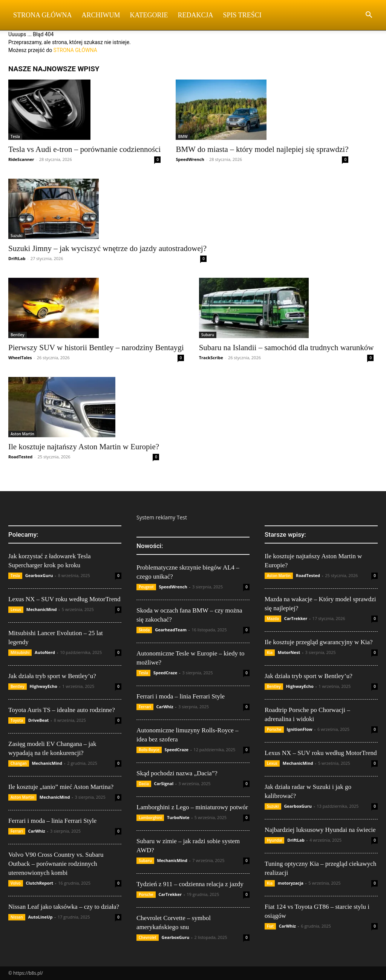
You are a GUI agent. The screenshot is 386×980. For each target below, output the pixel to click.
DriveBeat (39, 720)
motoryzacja (291, 883)
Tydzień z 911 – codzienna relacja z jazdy (190, 884)
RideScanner (21, 159)
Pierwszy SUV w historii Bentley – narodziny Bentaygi (96, 348)
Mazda (273, 619)
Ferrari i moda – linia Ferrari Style (52, 821)
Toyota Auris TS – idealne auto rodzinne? (62, 710)
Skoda (144, 630)
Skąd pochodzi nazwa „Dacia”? (177, 773)
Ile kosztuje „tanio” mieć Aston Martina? (61, 787)
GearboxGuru (39, 575)
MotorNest (289, 652)
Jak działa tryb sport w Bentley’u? (52, 676)
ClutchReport (39, 883)
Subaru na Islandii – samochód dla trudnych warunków (286, 348)
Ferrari (17, 831)
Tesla (15, 136)
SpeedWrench (190, 159)
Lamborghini (150, 818)
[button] (369, 16)
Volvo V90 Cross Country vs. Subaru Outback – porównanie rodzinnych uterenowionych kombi (56, 864)
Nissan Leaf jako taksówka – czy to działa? (64, 907)
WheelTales (20, 358)
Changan (19, 763)
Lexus (16, 609)
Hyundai (274, 840)
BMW (183, 136)
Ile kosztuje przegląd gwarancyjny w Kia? (319, 642)
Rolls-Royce (149, 750)
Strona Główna (43, 15)
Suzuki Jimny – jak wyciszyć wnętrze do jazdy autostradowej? (107, 248)
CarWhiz (37, 831)
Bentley (18, 335)
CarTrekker (170, 894)
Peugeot (146, 587)
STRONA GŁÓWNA (75, 50)
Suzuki (17, 236)
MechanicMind (42, 609)
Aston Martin (22, 434)
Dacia (144, 784)
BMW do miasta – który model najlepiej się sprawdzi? (262, 149)
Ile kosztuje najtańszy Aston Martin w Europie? (84, 447)
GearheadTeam (171, 630)
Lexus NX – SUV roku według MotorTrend (64, 599)
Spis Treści (242, 15)
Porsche (146, 894)
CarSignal (164, 783)
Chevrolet (148, 937)
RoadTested (20, 457)
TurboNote (178, 817)
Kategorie (149, 15)
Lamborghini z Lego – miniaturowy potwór (192, 807)
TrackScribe (211, 358)
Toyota (17, 720)
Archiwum (101, 15)
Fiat (270, 926)
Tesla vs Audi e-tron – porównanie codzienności (84, 149)
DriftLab (17, 258)
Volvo (16, 883)
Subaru (208, 335)
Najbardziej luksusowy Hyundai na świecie (320, 830)
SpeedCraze (165, 673)
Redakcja (196, 15)
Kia (270, 652)
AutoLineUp (40, 917)
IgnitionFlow (299, 729)
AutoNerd (45, 652)
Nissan (17, 917)
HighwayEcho (43, 686)
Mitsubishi (20, 652)
